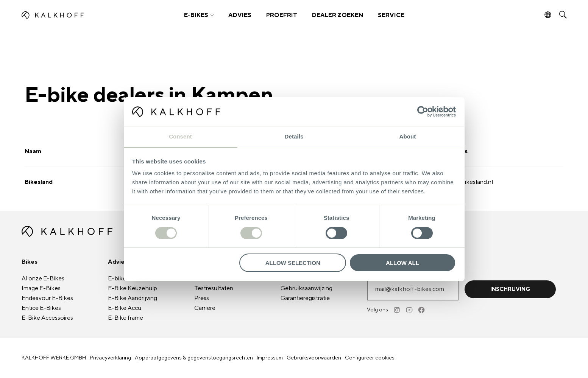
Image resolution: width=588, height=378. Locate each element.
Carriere (205, 308)
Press (202, 298)
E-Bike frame (126, 318)
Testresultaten (214, 288)
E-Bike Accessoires (47, 318)
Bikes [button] (30, 262)
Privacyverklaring (110, 358)
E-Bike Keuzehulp (133, 288)
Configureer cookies (370, 358)
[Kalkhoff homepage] (88, 15)
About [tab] (408, 136)
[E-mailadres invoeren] (413, 289)
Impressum (270, 358)
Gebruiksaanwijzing (306, 288)
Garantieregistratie (305, 298)
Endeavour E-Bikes (47, 298)
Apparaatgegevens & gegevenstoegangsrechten (194, 358)
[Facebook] (422, 310)
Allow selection (293, 263)
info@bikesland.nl (469, 182)
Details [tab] (294, 136)
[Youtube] (410, 310)
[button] (199, 15)
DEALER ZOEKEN (338, 15)
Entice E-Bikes (41, 308)
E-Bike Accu (125, 308)
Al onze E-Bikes (43, 278)
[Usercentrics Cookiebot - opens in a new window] (423, 112)
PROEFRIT (282, 15)
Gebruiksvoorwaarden (314, 358)
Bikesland (39, 182)
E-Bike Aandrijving (133, 298)
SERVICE (391, 15)
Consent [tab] (180, 136)
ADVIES (240, 15)
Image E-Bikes (41, 288)
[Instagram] (398, 310)
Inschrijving (510, 289)
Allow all (402, 263)
